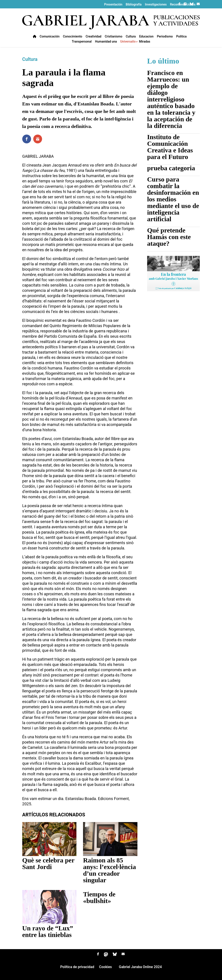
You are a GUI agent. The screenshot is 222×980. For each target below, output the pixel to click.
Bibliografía (134, 5)
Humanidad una (106, 42)
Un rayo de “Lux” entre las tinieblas (48, 931)
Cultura (131, 37)
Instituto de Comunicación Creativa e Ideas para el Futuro (170, 147)
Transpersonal (82, 42)
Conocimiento (73, 37)
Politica (181, 37)
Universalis (128, 42)
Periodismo (165, 37)
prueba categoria (171, 168)
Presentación (113, 5)
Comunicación (50, 37)
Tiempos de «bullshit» (99, 897)
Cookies (105, 968)
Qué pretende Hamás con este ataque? (169, 237)
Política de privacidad (77, 968)
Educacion (146, 37)
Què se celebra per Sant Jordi (48, 863)
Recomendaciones (183, 5)
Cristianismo (114, 37)
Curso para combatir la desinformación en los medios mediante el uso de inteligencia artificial (173, 199)
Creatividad (94, 37)
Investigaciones (156, 5)
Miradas (145, 42)
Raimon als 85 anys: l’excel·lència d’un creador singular (109, 870)
